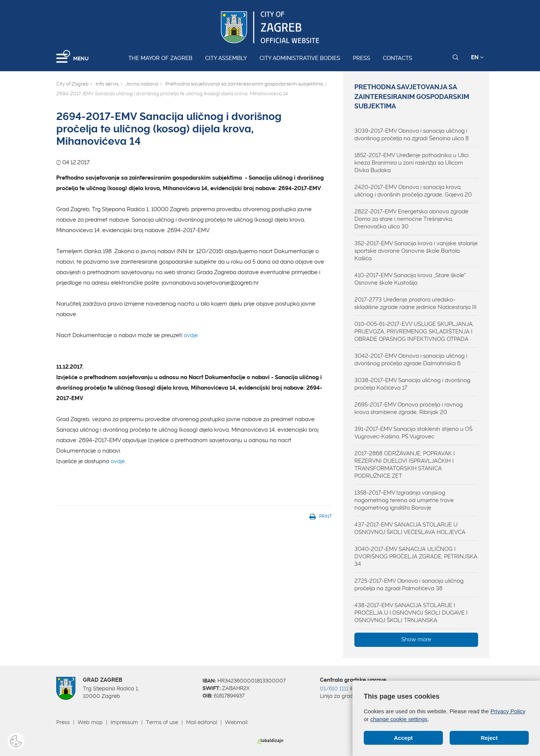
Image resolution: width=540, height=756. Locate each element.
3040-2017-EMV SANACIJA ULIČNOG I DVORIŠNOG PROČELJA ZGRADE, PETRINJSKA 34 (416, 556)
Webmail (236, 722)
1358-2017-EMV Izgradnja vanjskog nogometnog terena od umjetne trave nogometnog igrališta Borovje (404, 500)
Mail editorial (202, 722)
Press (361, 58)
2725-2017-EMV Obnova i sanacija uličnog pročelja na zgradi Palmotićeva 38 (409, 585)
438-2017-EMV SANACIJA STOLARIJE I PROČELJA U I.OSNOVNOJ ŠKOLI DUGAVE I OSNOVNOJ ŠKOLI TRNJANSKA (411, 613)
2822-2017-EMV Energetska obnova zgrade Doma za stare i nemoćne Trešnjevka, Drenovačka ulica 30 (411, 219)
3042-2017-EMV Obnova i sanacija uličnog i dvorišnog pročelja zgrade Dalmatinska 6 (411, 360)
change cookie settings (399, 719)
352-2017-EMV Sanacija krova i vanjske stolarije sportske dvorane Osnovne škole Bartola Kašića (416, 251)
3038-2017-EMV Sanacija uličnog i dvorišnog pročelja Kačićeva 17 (412, 384)
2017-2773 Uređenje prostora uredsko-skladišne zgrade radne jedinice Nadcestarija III (415, 303)
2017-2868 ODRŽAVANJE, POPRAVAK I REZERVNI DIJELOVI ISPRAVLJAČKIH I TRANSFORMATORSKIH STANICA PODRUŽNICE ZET (405, 465)
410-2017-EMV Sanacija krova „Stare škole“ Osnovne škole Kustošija (410, 279)
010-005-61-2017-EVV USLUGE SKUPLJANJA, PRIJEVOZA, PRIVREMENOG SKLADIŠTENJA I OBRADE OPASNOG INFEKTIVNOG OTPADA (414, 331)
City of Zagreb (72, 84)
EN (477, 57)
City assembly (226, 58)
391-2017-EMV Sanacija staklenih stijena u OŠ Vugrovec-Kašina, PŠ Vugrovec (413, 433)
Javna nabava (142, 84)
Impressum (124, 722)
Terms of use (162, 722)
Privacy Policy (508, 711)
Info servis (107, 84)
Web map (90, 722)
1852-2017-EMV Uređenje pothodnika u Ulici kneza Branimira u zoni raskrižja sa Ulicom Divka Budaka (411, 163)
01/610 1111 (334, 688)
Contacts (397, 58)
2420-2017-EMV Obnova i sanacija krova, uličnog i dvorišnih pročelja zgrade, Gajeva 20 (413, 191)
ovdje (191, 335)
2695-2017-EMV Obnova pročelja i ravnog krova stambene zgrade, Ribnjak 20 (409, 408)
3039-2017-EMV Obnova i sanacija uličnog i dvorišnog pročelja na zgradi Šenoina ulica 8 (412, 135)
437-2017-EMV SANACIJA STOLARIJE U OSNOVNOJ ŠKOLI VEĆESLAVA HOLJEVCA (410, 528)
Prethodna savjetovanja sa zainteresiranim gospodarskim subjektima (244, 84)
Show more (416, 639)
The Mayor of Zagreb (160, 58)
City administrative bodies (300, 58)
